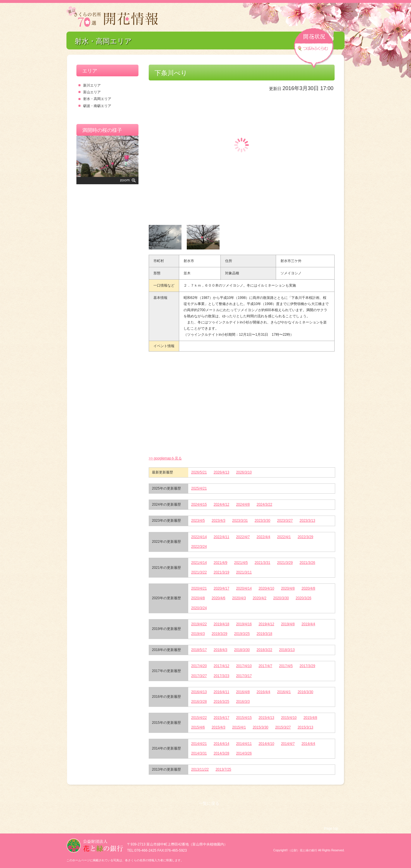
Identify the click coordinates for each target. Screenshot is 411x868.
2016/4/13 (199, 692)
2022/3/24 (199, 547)
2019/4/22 (199, 624)
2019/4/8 (288, 624)
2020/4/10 (266, 588)
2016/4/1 (284, 692)
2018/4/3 (221, 650)
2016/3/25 (221, 702)
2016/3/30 (305, 692)
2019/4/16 (244, 624)
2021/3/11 (244, 572)
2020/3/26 (303, 598)
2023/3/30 (262, 521)
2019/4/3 (198, 634)
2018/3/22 (264, 650)
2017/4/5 (286, 666)
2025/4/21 (199, 488)
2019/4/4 (308, 624)
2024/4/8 (243, 504)
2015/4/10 (289, 718)
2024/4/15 (199, 504)
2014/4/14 (221, 744)
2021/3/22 (199, 572)
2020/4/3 (239, 598)
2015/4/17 (221, 718)
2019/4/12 (266, 624)
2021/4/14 (199, 563)
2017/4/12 (221, 666)
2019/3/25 (242, 634)
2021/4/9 (221, 563)
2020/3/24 (199, 608)
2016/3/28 (199, 702)
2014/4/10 (266, 744)
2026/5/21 (199, 472)
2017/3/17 (244, 676)
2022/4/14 (199, 537)
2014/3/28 (221, 753)
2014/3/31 (199, 753)
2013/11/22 (200, 769)
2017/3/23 (221, 676)
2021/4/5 (241, 563)
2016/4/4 (264, 692)
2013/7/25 (223, 769)
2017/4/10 (244, 666)
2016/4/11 (221, 692)
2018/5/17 (199, 650)
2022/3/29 (305, 537)
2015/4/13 (266, 718)
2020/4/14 (244, 588)
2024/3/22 (264, 504)
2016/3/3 (243, 702)
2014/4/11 (244, 744)
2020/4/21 (199, 588)
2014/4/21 (199, 744)
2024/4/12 (221, 504)
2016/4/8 (243, 692)
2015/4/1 (239, 727)
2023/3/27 (285, 521)
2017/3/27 (199, 676)
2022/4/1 (284, 537)
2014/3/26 (244, 753)
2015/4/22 (199, 718)
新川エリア (92, 85)
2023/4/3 (219, 521)
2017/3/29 (307, 666)
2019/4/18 (221, 624)
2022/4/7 (243, 537)
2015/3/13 (305, 727)
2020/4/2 (260, 598)
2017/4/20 (199, 666)
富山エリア (92, 92)
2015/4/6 (198, 727)
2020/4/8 (288, 588)
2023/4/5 (198, 521)
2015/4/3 (219, 727)
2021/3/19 (221, 572)
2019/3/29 (219, 634)
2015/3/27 (283, 727)
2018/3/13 (287, 650)
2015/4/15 (244, 718)
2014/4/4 (308, 744)
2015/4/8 (310, 718)
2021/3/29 (285, 563)
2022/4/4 (264, 537)
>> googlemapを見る (165, 458)
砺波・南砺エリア (97, 106)
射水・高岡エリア (97, 99)
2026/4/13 (221, 472)
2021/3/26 (307, 563)
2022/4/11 (221, 537)
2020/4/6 (219, 598)
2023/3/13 (307, 521)
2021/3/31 (262, 563)
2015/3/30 (260, 727)
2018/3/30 (242, 650)
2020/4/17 (221, 588)
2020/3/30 (281, 598)
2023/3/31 (240, 521)
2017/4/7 (265, 666)
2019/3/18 (264, 634)
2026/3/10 (244, 472)
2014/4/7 (288, 744)
